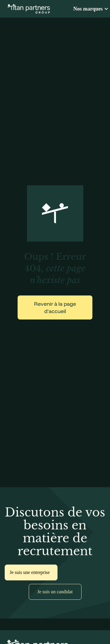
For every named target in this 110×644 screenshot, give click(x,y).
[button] (92, 9)
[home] (27, 9)
